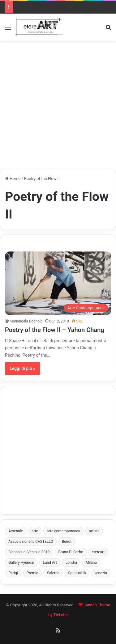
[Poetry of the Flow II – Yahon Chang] (58, 283)
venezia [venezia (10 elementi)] (101, 573)
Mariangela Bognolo (26, 321)
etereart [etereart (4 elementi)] (98, 552)
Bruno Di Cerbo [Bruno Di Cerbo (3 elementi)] (71, 552)
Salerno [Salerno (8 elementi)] (53, 573)
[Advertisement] (58, 105)
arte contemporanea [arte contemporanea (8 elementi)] (63, 531)
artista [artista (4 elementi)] (94, 531)
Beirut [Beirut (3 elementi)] (67, 542)
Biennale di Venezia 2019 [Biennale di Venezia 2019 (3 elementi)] (29, 552)
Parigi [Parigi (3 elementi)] (13, 573)
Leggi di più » (22, 368)
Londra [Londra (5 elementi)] (71, 563)
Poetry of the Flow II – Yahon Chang (55, 330)
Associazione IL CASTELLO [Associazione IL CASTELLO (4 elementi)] (31, 542)
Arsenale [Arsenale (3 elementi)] (16, 531)
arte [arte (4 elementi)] (35, 531)
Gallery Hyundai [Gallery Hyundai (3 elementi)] (21, 563)
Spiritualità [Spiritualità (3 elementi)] (77, 573)
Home (13, 179)
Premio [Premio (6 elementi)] (32, 573)
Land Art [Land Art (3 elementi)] (50, 563)
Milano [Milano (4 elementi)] (91, 563)
